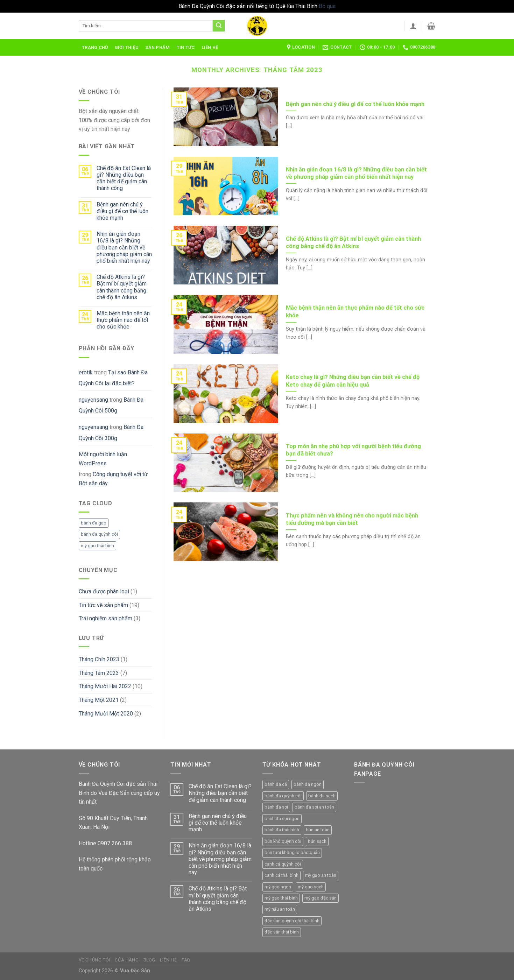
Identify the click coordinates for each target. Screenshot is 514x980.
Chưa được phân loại (104, 591)
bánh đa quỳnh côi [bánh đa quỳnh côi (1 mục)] (99, 534)
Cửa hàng (127, 960)
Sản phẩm (157, 47)
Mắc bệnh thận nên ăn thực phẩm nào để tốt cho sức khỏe (123, 320)
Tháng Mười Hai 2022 (105, 686)
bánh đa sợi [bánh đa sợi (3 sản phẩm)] (276, 807)
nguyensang (93, 400)
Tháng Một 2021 (99, 700)
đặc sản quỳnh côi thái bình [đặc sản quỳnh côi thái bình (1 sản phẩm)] (292, 921)
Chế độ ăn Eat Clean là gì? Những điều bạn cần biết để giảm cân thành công (124, 178)
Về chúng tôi (94, 960)
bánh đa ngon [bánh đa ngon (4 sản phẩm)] (308, 784)
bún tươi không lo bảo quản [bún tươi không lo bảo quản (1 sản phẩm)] (292, 852)
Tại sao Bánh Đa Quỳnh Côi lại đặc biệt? (113, 378)
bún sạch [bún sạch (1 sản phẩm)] (317, 841)
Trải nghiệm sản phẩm (105, 618)
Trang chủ (95, 47)
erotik (86, 372)
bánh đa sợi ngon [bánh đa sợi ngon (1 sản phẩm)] (282, 819)
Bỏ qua (327, 6)
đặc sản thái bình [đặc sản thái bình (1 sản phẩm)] (282, 932)
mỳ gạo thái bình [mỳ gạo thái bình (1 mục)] (97, 546)
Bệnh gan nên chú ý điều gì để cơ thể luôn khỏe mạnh (122, 211)
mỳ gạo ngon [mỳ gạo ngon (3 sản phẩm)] (278, 887)
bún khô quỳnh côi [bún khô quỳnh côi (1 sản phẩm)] (283, 841)
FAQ (186, 960)
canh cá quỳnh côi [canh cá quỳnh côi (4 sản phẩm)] (283, 864)
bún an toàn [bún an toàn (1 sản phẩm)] (318, 830)
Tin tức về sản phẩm (103, 605)
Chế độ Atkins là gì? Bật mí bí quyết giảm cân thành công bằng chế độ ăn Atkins (122, 287)
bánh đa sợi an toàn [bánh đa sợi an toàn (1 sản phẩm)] (314, 807)
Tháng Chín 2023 (99, 659)
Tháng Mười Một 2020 (106, 714)
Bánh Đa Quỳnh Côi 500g (111, 405)
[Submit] (219, 26)
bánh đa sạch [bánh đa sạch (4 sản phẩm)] (322, 796)
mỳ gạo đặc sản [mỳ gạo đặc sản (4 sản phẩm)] (321, 898)
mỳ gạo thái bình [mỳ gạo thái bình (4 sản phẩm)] (281, 898)
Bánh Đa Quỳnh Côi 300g (111, 433)
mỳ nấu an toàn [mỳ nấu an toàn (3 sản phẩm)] (280, 909)
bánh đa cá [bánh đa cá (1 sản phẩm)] (276, 784)
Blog (149, 960)
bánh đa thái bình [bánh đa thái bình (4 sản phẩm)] (282, 830)
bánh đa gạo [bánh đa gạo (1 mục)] (94, 523)
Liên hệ (210, 47)
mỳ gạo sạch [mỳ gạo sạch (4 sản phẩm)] (311, 887)
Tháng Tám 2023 (99, 673)
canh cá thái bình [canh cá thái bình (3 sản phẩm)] (281, 875)
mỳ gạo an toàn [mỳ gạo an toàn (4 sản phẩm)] (321, 875)
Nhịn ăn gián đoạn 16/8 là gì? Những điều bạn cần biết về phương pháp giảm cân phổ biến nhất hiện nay (124, 247)
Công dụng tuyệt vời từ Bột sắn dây (113, 479)
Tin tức (186, 47)
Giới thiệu (127, 47)
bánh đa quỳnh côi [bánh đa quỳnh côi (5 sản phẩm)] (283, 796)
